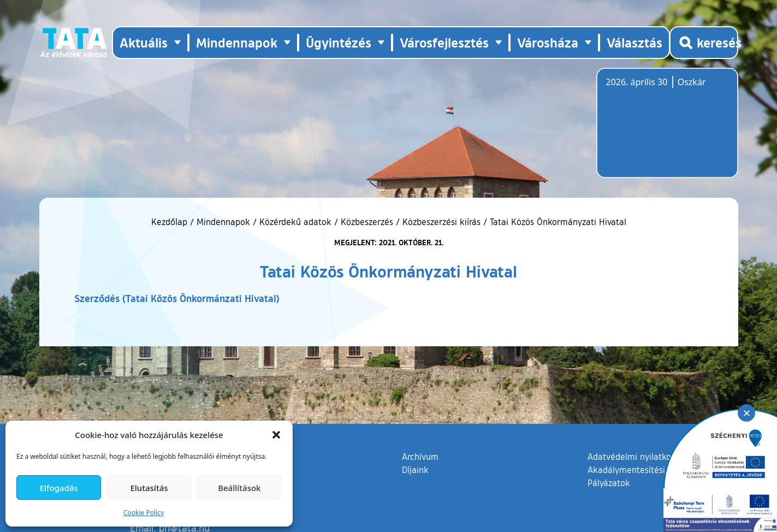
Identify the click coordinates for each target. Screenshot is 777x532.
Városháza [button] (548, 42)
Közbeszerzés (367, 222)
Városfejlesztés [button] (444, 42)
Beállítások (239, 488)
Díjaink (415, 470)
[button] (276, 435)
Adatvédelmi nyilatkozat (635, 457)
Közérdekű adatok (295, 222)
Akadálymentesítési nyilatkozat (649, 470)
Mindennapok (223, 222)
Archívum (420, 456)
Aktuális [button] (144, 42)
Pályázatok (609, 483)
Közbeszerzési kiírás (441, 222)
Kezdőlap (171, 222)
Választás (634, 42)
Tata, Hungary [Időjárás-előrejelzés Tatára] (667, 129)
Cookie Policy (144, 513)
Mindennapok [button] (237, 42)
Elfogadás (59, 488)
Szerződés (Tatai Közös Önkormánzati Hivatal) (177, 298)
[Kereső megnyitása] (704, 43)
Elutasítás (149, 488)
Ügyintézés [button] (339, 42)
